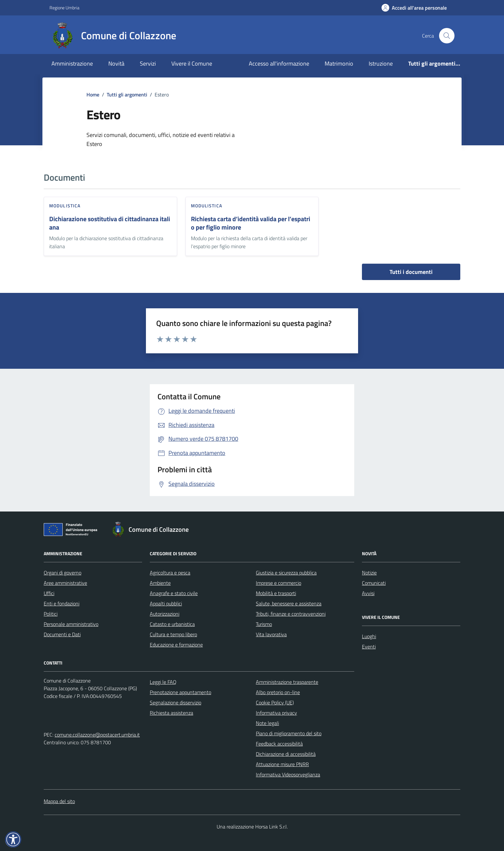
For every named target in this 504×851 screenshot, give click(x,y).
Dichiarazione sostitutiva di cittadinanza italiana (110, 223)
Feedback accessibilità (279, 744)
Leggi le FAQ (163, 682)
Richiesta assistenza (171, 713)
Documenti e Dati (62, 634)
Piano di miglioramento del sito (289, 733)
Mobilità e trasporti (276, 593)
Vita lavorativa (271, 634)
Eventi (369, 647)
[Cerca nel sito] (447, 36)
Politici (51, 614)
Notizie (369, 573)
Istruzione (381, 63)
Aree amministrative (65, 583)
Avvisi (368, 593)
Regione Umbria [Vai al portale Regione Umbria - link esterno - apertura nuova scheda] (64, 8)
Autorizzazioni (165, 614)
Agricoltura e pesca (170, 573)
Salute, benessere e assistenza (289, 603)
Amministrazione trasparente (287, 682)
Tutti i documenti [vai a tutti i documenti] (411, 272)
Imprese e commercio (279, 583)
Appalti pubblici (166, 603)
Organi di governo (63, 573)
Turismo (264, 624)
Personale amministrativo (71, 624)
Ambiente (160, 583)
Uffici (49, 593)
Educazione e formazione (176, 645)
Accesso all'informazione (279, 63)
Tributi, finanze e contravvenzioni (291, 614)
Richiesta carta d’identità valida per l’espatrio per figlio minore (251, 223)
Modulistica (65, 206)
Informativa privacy (276, 713)
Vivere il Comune (192, 63)
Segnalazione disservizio (175, 702)
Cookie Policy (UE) (275, 702)
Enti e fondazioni (62, 603)
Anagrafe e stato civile (174, 593)
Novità (116, 63)
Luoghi (369, 636)
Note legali (267, 723)
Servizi (148, 63)
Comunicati (374, 583)
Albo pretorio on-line (278, 692)
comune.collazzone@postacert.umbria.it (97, 735)
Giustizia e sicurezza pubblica (286, 573)
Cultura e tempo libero (173, 634)
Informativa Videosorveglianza (288, 774)
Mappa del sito (59, 801)
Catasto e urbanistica (172, 624)
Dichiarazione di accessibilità (286, 754)
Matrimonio (339, 63)
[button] (13, 839)
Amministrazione (72, 63)
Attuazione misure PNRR (282, 764)
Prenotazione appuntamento (180, 692)
